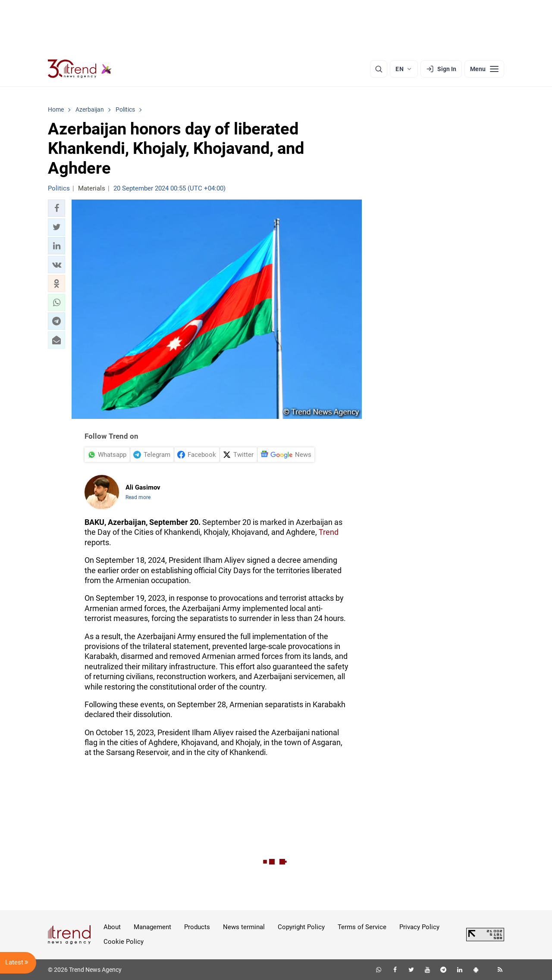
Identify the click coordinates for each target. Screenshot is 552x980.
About (112, 927)
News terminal (244, 927)
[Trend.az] (80, 69)
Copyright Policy (301, 927)
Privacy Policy (419, 927)
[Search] (379, 69)
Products (197, 927)
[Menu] (484, 69)
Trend (329, 532)
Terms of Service (362, 927)
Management (152, 927)
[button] (56, 208)
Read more (138, 497)
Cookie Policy (124, 942)
